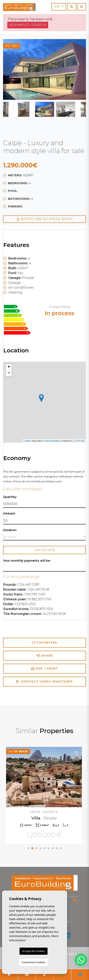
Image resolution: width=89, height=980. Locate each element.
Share (45, 656)
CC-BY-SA (79, 441)
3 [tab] (36, 848)
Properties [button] (67, 896)
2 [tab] (32, 848)
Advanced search (28, 25)
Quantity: (10, 497)
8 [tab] (57, 848)
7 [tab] (53, 848)
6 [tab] (49, 848)
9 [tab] (61, 848)
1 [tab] (28, 848)
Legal (70, 954)
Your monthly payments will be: (27, 561)
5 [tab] (44, 848)
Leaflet (27, 441)
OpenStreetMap (52, 441)
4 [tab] (40, 848)
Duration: (10, 530)
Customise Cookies (33, 962)
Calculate (45, 550)
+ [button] (9, 367)
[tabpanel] (44, 796)
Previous (13, 69)
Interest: (9, 514)
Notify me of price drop (45, 219)
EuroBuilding (19, 7)
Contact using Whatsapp (44, 681)
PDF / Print (44, 669)
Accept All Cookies (34, 951)
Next (76, 69)
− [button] (9, 373)
